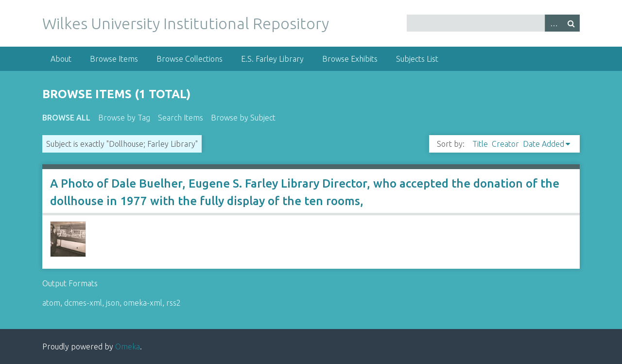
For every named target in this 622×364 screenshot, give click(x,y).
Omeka (128, 347)
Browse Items (114, 59)
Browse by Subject (243, 118)
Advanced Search (553, 23)
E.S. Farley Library (272, 59)
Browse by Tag (124, 118)
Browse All (66, 118)
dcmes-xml (83, 303)
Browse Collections (190, 59)
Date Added (544, 144)
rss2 (173, 303)
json (113, 303)
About (61, 59)
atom (51, 303)
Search (571, 23)
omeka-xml (143, 303)
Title (480, 144)
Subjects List (417, 59)
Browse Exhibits (350, 59)
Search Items (181, 118)
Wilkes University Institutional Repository (186, 23)
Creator (505, 144)
